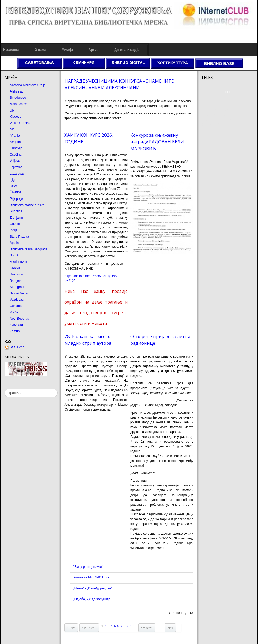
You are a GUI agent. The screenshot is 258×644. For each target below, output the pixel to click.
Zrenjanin (16, 218)
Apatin (14, 243)
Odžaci (15, 224)
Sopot (14, 255)
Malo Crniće (18, 104)
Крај (170, 628)
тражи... (5, 389)
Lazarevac (17, 174)
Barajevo (16, 281)
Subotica (16, 211)
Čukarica (16, 306)
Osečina (16, 155)
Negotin (15, 142)
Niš (12, 129)
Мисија (67, 50)
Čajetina (16, 192)
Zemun (15, 331)
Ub (12, 110)
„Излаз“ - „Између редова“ (93, 588)
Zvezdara (16, 325)
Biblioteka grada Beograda (29, 249)
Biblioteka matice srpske (27, 205)
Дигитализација (127, 50)
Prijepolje (16, 199)
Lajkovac (16, 167)
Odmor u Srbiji (212, 125)
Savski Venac (19, 293)
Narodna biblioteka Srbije (28, 85)
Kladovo (15, 117)
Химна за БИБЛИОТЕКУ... (93, 577)
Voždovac (17, 300)
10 (132, 626)
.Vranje (15, 136)
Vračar (14, 312)
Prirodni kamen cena (216, 110)
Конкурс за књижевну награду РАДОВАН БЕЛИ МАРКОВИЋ (157, 142)
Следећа (147, 628)
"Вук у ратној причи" (88, 567)
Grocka (15, 268)
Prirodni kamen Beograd (219, 120)
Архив (94, 50)
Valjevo (15, 161)
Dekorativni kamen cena (219, 115)
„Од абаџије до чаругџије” (92, 599)
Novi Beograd (19, 319)
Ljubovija (16, 148)
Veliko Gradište (20, 123)
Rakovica (16, 274)
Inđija (14, 230)
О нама (40, 50)
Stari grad (17, 287)
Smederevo (18, 98)
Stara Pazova (19, 237)
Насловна (11, 50)
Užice (14, 186)
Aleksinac (16, 91)
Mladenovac (18, 262)
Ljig (12, 180)
